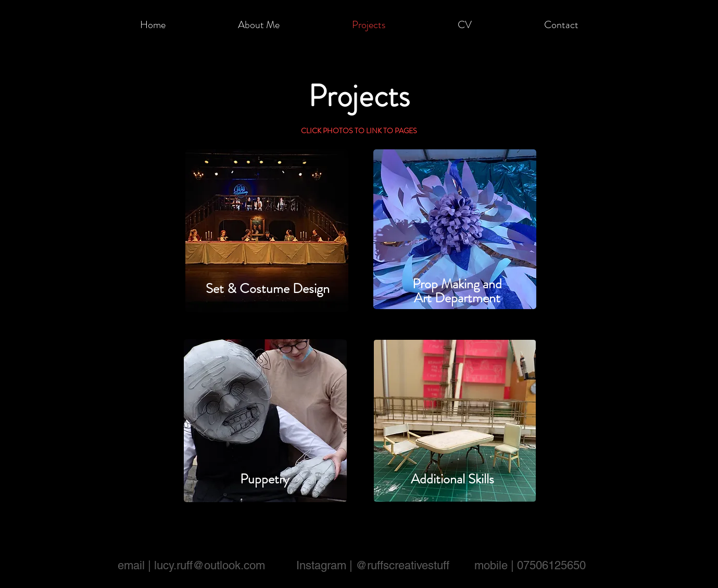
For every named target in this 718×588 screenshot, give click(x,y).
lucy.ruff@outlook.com (210, 565)
